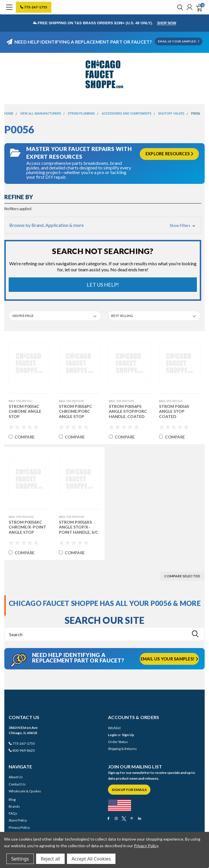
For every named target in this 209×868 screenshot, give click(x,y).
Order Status (118, 742)
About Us (16, 777)
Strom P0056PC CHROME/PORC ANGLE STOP (75, 411)
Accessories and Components (126, 114)
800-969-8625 (22, 750)
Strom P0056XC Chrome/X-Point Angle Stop (27, 527)
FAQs (13, 813)
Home (9, 114)
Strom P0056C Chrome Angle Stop (25, 411)
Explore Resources (169, 154)
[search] (179, 7)
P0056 (196, 114)
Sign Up (128, 735)
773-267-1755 (34, 7)
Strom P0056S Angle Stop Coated (174, 411)
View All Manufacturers (41, 114)
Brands (14, 806)
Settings (20, 859)
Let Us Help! (103, 285)
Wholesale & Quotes (25, 791)
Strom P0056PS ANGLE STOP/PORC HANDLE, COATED (128, 411)
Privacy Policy (19, 827)
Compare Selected (182, 576)
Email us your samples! (169, 659)
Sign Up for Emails (129, 790)
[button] (103, 225)
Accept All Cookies (91, 859)
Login (112, 735)
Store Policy (18, 820)
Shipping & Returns (122, 749)
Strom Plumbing (81, 114)
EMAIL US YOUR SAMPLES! (179, 41)
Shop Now (167, 23)
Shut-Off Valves (171, 114)
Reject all (50, 859)
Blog (12, 799)
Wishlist (114, 728)
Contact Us (17, 784)
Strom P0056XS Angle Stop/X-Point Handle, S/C (79, 527)
